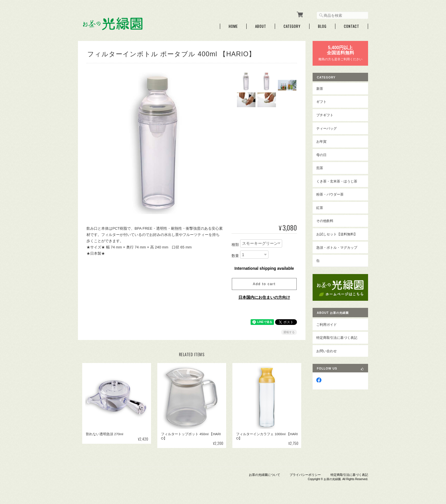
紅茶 (320, 208)
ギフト (321, 102)
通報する (289, 332)
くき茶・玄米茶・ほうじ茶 (337, 181)
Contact (352, 26)
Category (292, 26)
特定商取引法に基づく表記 (337, 338)
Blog (322, 26)
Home (233, 26)
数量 (235, 256)
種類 (235, 245)
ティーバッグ (327, 128)
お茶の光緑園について (265, 475)
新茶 (320, 89)
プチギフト (325, 115)
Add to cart (264, 284)
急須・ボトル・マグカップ (337, 247)
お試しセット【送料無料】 (337, 234)
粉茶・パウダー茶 (330, 194)
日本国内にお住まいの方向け (264, 297)
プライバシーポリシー (305, 475)
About (261, 26)
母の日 (321, 155)
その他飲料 (325, 221)
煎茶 (320, 168)
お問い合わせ (327, 351)
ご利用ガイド (327, 324)
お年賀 (321, 141)
